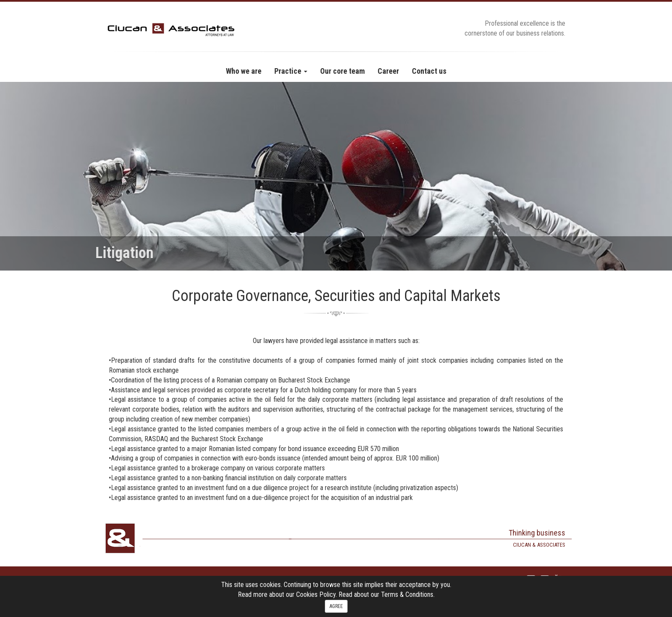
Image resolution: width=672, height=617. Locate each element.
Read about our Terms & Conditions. (387, 594)
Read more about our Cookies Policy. (288, 594)
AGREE (336, 606)
